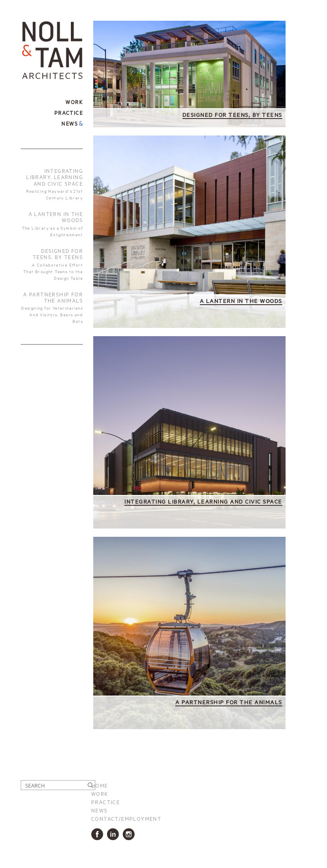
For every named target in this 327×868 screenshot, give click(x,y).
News (70, 123)
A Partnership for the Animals (229, 702)
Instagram (130, 834)
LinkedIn (115, 834)
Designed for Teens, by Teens (58, 253)
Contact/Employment (126, 818)
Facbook (99, 834)
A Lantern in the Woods (56, 217)
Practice (105, 802)
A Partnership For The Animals (53, 297)
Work (100, 793)
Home (100, 785)
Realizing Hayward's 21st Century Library (54, 194)
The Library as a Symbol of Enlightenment (52, 231)
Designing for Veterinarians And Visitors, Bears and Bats (52, 314)
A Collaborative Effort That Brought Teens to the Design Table (53, 271)
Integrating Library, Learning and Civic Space (54, 177)
